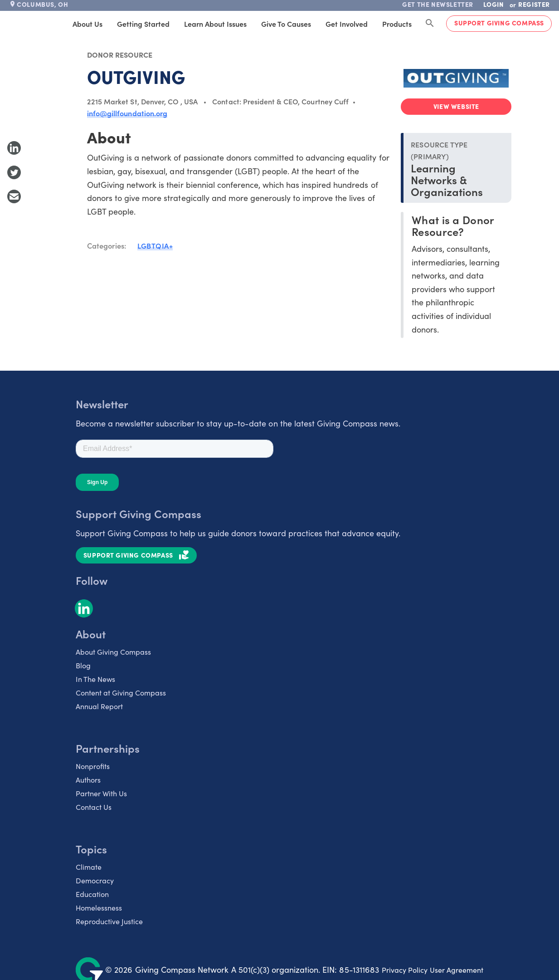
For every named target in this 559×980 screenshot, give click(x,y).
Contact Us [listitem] (94, 807)
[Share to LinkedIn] (14, 148)
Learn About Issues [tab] (215, 24)
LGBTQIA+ (155, 245)
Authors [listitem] (88, 780)
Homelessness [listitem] (99, 908)
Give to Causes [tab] (286, 24)
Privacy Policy (405, 970)
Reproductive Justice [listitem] (109, 921)
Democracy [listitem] (95, 880)
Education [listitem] (92, 894)
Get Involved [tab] (347, 24)
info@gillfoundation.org (127, 113)
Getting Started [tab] (143, 24)
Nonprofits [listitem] (93, 766)
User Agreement (457, 970)
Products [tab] (397, 24)
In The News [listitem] (95, 679)
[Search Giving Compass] (430, 24)
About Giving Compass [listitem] (113, 652)
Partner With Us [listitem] (101, 793)
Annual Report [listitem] (99, 706)
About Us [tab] (87, 24)
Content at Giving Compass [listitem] (121, 693)
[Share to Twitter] (14, 172)
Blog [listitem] (83, 665)
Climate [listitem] (89, 867)
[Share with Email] (14, 196)
